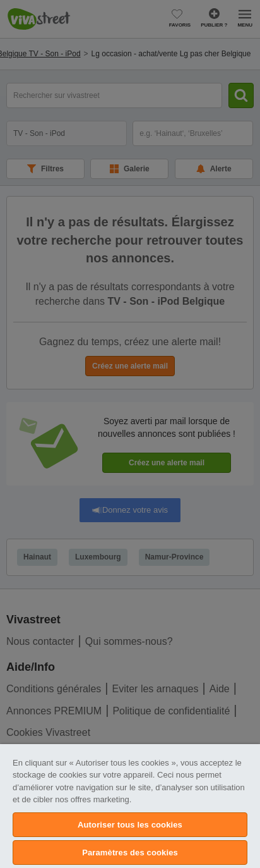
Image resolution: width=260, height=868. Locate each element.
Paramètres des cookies (130, 853)
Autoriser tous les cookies (130, 825)
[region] (130, 806)
